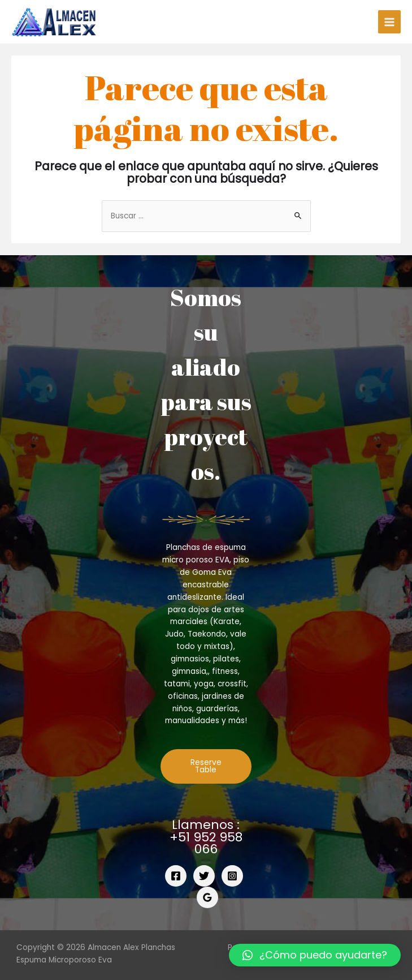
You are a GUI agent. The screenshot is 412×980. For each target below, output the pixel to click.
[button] (315, 955)
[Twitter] (204, 876)
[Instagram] (232, 876)
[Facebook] (176, 876)
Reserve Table (206, 766)
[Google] (207, 897)
